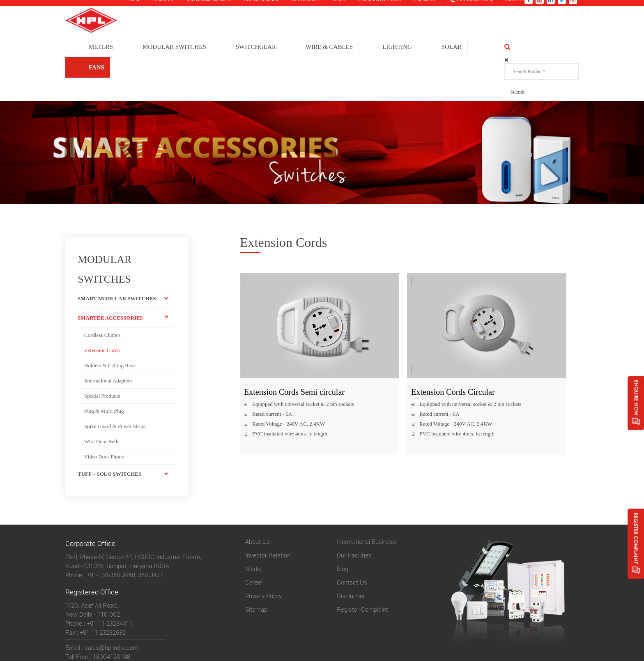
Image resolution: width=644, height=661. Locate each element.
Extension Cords (102, 308)
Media (253, 527)
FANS (541, 48)
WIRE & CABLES (371, 48)
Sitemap (256, 567)
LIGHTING (439, 48)
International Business (367, 500)
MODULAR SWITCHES (217, 48)
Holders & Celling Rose (110, 324)
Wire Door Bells (102, 400)
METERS (143, 48)
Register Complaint (362, 567)
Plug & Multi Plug (104, 369)
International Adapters (108, 339)
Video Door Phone (104, 415)
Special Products (102, 354)
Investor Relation (268, 513)
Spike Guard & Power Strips (115, 384)
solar (494, 48)
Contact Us (352, 540)
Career (254, 540)
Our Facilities (354, 513)
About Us (258, 500)
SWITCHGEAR (298, 48)
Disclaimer (351, 554)
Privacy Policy (263, 554)
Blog (343, 527)
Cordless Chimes (102, 293)
